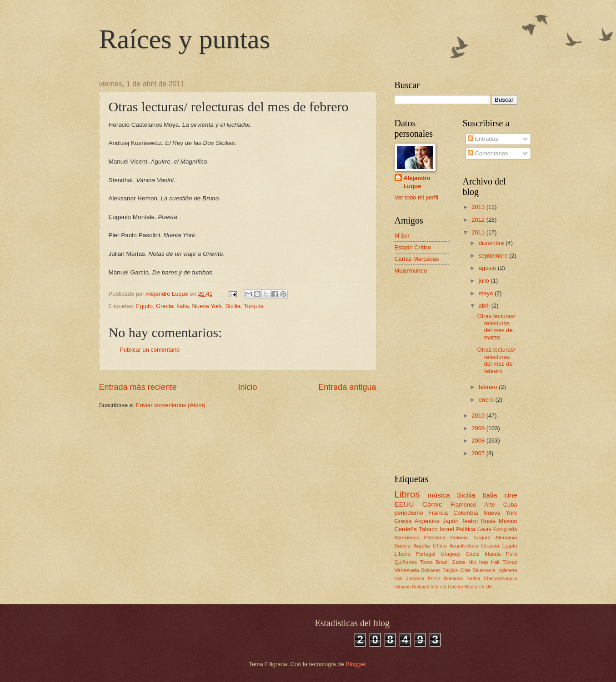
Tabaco (428, 529)
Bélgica (450, 570)
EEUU (404, 504)
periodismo (409, 513)
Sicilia (233, 306)
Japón (450, 521)
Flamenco (463, 505)
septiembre (494, 256)
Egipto (144, 306)
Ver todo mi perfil (417, 197)
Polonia (459, 538)
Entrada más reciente (138, 387)
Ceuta (484, 529)
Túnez (510, 562)
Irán (399, 579)
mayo (487, 293)
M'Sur (402, 236)
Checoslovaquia (500, 579)
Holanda (421, 587)
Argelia (422, 546)
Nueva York (207, 306)
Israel (447, 529)
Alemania (506, 538)
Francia (438, 513)
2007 (479, 453)
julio (485, 281)
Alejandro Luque (417, 182)
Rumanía (453, 579)
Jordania (415, 579)
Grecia (165, 306)
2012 (479, 220)
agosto (488, 268)
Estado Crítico (413, 247)
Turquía (254, 306)
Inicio (247, 387)
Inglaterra (507, 570)
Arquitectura (464, 546)
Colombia (466, 513)
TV (481, 587)
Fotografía (505, 529)
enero (487, 400)
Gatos (458, 562)
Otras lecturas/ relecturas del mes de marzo (496, 326)
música (439, 495)
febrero (489, 387)
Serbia (473, 579)
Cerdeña (406, 529)
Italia (183, 306)
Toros (426, 562)
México (508, 521)
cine (511, 495)
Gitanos (403, 587)
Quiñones (406, 562)
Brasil (442, 562)
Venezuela (407, 570)
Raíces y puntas (185, 39)
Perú (511, 554)
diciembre (492, 243)
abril (485, 306)
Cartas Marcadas (417, 259)
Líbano (403, 554)
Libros (407, 494)
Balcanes (431, 570)
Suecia (403, 546)
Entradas (483, 139)
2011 (479, 232)
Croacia (490, 546)
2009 (479, 428)
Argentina (427, 521)
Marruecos (407, 538)
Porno (434, 579)
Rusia (488, 521)
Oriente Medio (463, 587)
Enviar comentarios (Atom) (170, 405)
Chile (465, 570)
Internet (438, 587)
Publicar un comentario (150, 350)
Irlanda (493, 554)
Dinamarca (484, 570)
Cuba (510, 505)
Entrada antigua (347, 387)
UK (489, 587)
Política (466, 529)
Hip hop (478, 562)
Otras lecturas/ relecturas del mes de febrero (496, 360)
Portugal (426, 554)
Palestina (435, 538)
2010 (479, 416)
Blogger (356, 664)
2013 (479, 207)
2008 (479, 441)
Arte (490, 505)
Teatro (470, 521)
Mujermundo (411, 271)
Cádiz (473, 554)
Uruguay (451, 554)
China (440, 546)
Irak (495, 562)
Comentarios (488, 153)
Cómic (432, 504)
